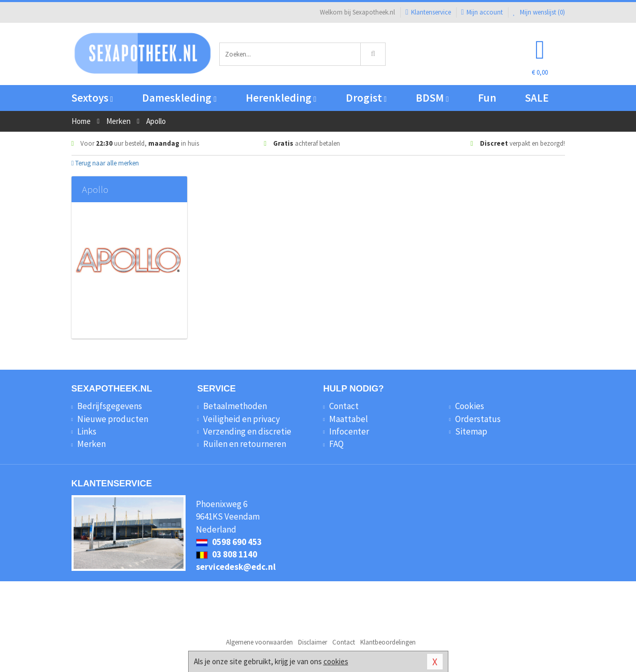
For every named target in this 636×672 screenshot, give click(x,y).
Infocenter (349, 431)
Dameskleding (179, 98)
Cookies (470, 406)
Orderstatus (478, 419)
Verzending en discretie (247, 431)
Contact (344, 406)
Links (87, 431)
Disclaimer (313, 642)
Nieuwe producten (113, 419)
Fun (487, 98)
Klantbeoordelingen (388, 642)
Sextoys (92, 98)
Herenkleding (281, 98)
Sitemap (471, 431)
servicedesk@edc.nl (236, 567)
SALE (537, 98)
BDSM (432, 98)
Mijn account (482, 12)
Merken (91, 444)
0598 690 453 (229, 542)
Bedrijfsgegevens (110, 406)
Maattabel (349, 419)
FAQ (336, 444)
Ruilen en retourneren (245, 444)
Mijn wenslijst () (539, 12)
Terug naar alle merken (105, 163)
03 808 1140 (227, 554)
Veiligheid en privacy (242, 419)
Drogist (366, 98)
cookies (336, 661)
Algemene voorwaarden (259, 642)
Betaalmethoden (235, 406)
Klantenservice (428, 12)
